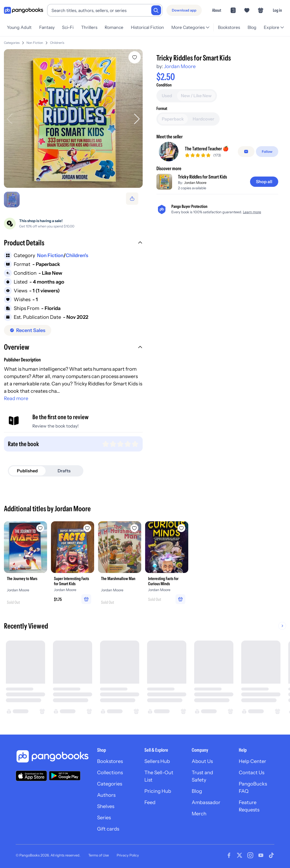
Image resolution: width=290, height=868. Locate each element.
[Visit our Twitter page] (240, 855)
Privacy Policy (128, 855)
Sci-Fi (68, 27)
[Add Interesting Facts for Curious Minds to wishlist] (181, 528)
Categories (12, 43)
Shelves (106, 806)
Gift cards (108, 829)
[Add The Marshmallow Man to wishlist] (134, 528)
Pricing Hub (158, 791)
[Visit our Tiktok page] (271, 855)
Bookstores (229, 27)
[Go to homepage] (24, 10)
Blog (252, 27)
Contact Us (252, 773)
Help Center (252, 761)
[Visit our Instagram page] (250, 855)
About (217, 10)
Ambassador (206, 802)
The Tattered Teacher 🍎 (207, 149)
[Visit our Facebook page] (229, 855)
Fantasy (47, 27)
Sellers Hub (157, 761)
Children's (57, 43)
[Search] (156, 10)
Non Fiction (35, 43)
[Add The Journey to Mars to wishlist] (40, 528)
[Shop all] (264, 182)
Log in (277, 10)
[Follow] (267, 152)
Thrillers (89, 27)
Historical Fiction (147, 27)
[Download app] (184, 10)
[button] (73, 243)
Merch (199, 814)
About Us (202, 761)
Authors (106, 795)
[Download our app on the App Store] (31, 776)
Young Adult (19, 27)
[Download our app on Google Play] (65, 776)
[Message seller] (246, 152)
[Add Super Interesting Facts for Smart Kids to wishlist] (87, 528)
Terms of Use (99, 855)
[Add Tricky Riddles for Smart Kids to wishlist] (135, 57)
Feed (150, 802)
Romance (114, 27)
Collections (110, 773)
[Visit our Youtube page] (261, 855)
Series (104, 818)
